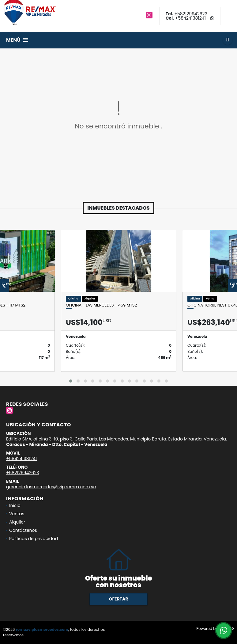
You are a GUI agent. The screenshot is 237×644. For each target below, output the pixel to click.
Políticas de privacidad (34, 539)
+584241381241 (190, 18)
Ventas (17, 514)
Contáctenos (23, 530)
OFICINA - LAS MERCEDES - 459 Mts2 (101, 305)
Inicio (15, 505)
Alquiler (17, 522)
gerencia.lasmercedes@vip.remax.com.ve (51, 487)
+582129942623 (191, 14)
